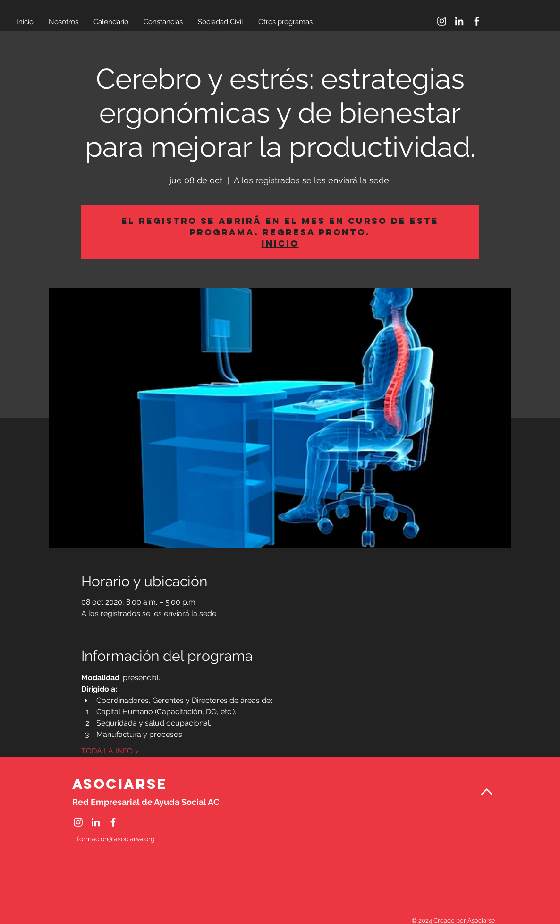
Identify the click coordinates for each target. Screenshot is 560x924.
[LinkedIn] (459, 21)
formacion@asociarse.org (116, 839)
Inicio (280, 244)
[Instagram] (442, 21)
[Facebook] (477, 21)
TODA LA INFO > (110, 751)
